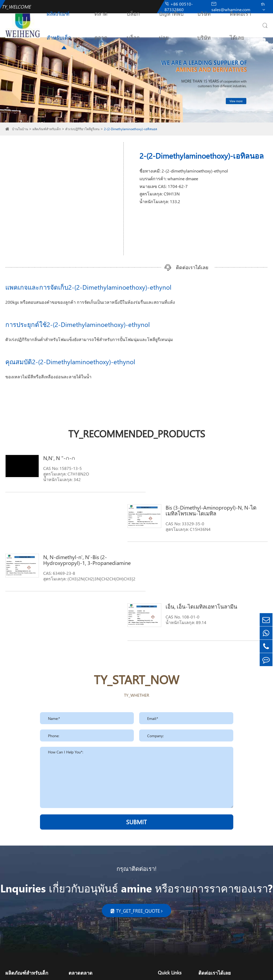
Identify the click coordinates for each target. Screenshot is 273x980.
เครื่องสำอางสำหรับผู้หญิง (93, 896)
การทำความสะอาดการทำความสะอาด (105, 887)
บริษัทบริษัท (204, 25)
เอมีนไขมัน (16, 887)
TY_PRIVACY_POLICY (191, 971)
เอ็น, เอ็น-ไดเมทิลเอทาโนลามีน (213, 507)
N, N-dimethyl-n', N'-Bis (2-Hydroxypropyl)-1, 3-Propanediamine (83, 510)
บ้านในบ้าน (20, 129)
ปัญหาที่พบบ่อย (171, 25)
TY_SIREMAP (157, 971)
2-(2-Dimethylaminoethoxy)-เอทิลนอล (131, 129)
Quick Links (170, 873)
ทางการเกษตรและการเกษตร (96, 904)
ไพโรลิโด (14, 913)
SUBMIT (136, 723)
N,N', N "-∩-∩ (55, 458)
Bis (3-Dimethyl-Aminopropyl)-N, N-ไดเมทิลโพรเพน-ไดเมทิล (220, 461)
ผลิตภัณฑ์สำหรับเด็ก (59, 25)
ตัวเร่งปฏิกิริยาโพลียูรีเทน (82, 129)
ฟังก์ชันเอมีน (17, 896)
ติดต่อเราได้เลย (240, 25)
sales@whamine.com (226, 892)
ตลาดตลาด (101, 25)
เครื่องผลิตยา (81, 913)
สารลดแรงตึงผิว (20, 921)
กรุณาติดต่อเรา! (136, 769)
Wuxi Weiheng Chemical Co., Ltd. (59, 971)
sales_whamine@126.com (230, 899)
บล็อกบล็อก (133, 25)
